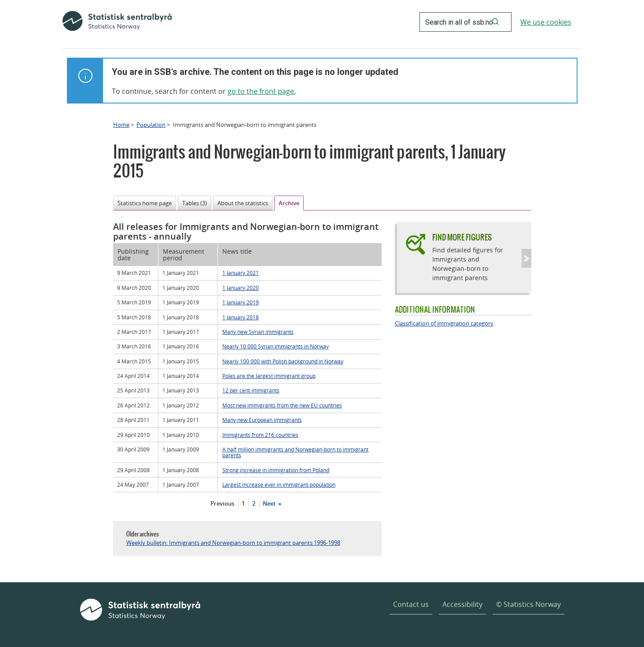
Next (270, 503)
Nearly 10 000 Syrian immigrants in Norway (276, 346)
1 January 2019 (241, 302)
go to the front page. (262, 91)
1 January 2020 (241, 288)
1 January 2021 (241, 273)
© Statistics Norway (528, 604)
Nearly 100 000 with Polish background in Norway (283, 361)
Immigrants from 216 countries (260, 435)
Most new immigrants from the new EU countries (282, 405)
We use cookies (546, 22)
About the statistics (243, 203)
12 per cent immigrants (251, 390)
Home (121, 125)
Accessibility (462, 604)
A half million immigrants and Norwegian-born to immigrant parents (295, 452)
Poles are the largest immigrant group (269, 376)
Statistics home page (145, 203)
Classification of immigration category (444, 323)
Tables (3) (195, 203)
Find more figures (462, 237)
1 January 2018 (241, 317)
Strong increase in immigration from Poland (276, 470)
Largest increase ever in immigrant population (279, 484)
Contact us (411, 604)
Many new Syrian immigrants (258, 332)
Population (151, 125)
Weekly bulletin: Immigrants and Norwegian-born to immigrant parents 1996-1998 (233, 543)
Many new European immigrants (262, 420)
